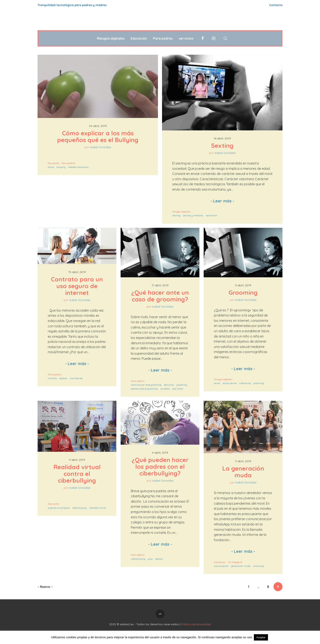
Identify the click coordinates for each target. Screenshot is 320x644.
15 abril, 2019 (77, 272)
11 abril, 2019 (160, 285)
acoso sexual (230, 383)
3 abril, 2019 (243, 461)
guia (150, 559)
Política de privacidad (196, 624)
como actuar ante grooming (146, 385)
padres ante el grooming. (144, 389)
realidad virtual (98, 508)
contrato (52, 378)
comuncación (221, 566)
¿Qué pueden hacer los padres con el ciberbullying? (161, 466)
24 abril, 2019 (98, 126)
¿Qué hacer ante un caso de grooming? (161, 296)
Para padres (163, 38)
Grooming (243, 292)
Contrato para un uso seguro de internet (78, 286)
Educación (139, 38)
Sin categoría (235, 562)
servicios (186, 38)
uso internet (76, 378)
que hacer (178, 389)
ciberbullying (79, 508)
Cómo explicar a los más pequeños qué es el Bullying (98, 136)
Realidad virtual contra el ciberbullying (78, 474)
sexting (176, 215)
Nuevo (45, 587)
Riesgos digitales (111, 38)
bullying (61, 167)
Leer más (222, 201)
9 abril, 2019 (243, 285)
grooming (182, 385)
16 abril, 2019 (222, 138)
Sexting (222, 145)
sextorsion (211, 215)
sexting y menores (193, 215)
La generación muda (244, 472)
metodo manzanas (78, 167)
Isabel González (101, 147)
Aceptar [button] (261, 637)
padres (63, 378)
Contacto (276, 5)
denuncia (169, 385)
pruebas (165, 389)
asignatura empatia (59, 508)
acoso (51, 167)
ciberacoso (245, 383)
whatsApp (258, 566)
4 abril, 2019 (77, 460)
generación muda (241, 566)
